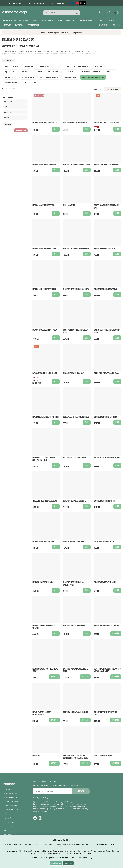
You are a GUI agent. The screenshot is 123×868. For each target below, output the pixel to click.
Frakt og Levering (10, 793)
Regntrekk (98, 66)
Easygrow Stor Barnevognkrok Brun (107, 458)
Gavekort (104, 25)
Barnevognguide (10, 806)
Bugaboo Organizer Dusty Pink (43, 205)
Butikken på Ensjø (11, 810)
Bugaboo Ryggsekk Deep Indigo (105, 501)
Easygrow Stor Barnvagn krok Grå (76, 712)
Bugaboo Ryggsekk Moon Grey (74, 373)
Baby (35, 21)
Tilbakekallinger (10, 834)
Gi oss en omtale (10, 797)
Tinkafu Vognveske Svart (103, 755)
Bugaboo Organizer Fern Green (105, 582)
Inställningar (56, 863)
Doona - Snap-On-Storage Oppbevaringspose (42, 713)
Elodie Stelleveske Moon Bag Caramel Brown (74, 584)
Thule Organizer (69, 205)
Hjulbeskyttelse (70, 77)
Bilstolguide (8, 789)
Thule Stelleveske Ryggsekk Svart (107, 373)
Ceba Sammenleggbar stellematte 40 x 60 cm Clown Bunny (108, 670)
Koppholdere (11, 77)
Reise (60, 21)
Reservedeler (69, 72)
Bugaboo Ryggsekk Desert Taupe (75, 458)
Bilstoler (24, 21)
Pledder (58, 66)
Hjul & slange (11, 72)
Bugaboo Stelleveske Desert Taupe (107, 165)
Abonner (81, 791)
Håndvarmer (53, 72)
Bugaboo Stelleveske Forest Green (76, 249)
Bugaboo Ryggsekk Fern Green (74, 626)
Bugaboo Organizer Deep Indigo (105, 249)
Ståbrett (38, 72)
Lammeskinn (44, 66)
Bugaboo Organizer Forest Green (75, 123)
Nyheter (116, 25)
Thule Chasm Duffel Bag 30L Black (45, 501)
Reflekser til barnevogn (77, 66)
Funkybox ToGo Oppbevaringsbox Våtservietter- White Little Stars (76, 757)
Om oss (6, 830)
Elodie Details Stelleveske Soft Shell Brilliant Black (44, 459)
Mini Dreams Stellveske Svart (105, 542)
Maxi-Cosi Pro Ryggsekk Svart (74, 542)
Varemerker (34, 25)
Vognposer (28, 66)
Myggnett (111, 72)
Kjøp (56, 634)
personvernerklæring (83, 857)
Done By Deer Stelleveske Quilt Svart (77, 417)
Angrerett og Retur (11, 802)
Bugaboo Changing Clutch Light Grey (107, 626)
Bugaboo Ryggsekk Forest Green (106, 417)
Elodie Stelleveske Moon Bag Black (76, 289)
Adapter (26, 72)
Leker (101, 21)
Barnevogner (9, 21)
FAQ (5, 814)
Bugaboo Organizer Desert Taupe (44, 249)
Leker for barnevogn (49, 77)
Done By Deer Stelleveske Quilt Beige (46, 417)
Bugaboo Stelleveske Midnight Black (76, 165)
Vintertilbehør (12, 66)
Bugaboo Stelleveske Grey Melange (107, 123)
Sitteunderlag (28, 77)
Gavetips (19, 25)
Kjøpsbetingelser (10, 822)
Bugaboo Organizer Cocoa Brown (44, 165)
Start (43, 33)
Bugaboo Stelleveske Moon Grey (75, 501)
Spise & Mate (47, 21)
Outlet (7, 25)
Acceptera (68, 863)
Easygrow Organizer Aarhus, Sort (45, 373)
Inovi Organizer (38, 755)
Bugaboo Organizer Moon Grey (43, 542)
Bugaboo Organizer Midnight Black (45, 123)
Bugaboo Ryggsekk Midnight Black (45, 330)
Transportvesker (12, 83)
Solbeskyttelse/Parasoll (91, 72)
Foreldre (71, 21)
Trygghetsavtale (14, 3)
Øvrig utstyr (31, 83)
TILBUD (111, 21)
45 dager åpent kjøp (59, 3)
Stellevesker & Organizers (72, 33)
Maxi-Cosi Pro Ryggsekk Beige (43, 582)
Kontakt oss (8, 826)
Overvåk (116, 634)
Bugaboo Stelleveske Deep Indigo (44, 289)
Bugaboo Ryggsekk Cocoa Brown (105, 289)
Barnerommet (87, 21)
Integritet (7, 818)
